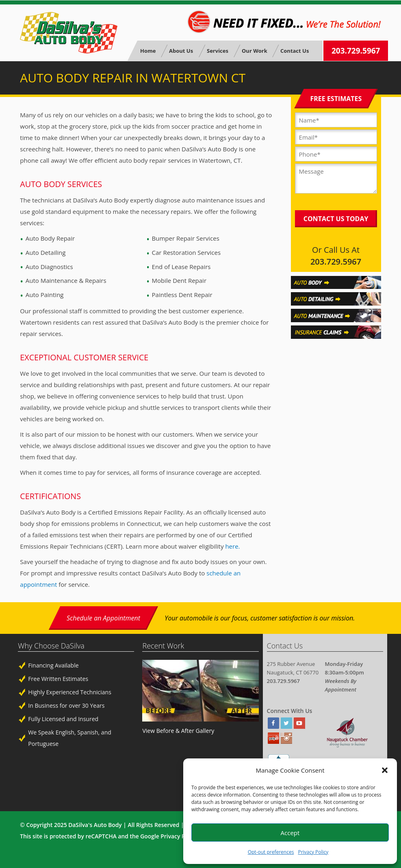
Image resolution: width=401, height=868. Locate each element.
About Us (181, 51)
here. (232, 546)
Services (217, 51)
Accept (290, 833)
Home (148, 51)
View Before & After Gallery (178, 731)
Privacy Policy (313, 852)
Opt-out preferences (271, 852)
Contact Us (295, 51)
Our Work (254, 51)
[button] (385, 770)
